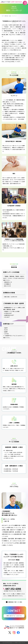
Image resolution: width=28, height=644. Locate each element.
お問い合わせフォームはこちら (14, 616)
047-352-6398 (13, 589)
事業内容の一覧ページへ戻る (15, 602)
